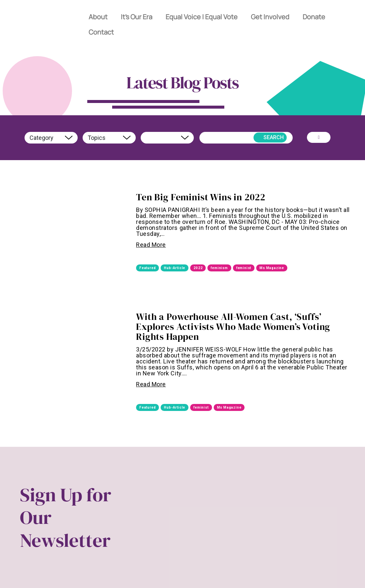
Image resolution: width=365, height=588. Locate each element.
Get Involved (270, 17)
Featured (147, 268)
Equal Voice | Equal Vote (202, 17)
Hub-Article (175, 268)
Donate (314, 17)
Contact (101, 32)
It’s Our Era (137, 17)
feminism (219, 268)
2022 (198, 268)
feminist (244, 268)
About (98, 17)
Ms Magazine (272, 268)
